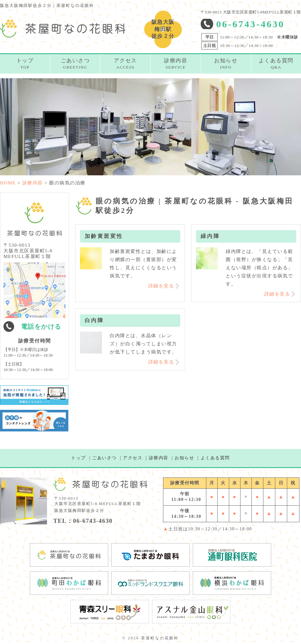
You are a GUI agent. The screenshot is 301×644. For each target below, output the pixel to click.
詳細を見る (161, 286)
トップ (79, 458)
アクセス (133, 458)
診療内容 (159, 458)
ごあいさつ (104, 458)
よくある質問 (215, 458)
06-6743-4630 (251, 24)
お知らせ (184, 458)
